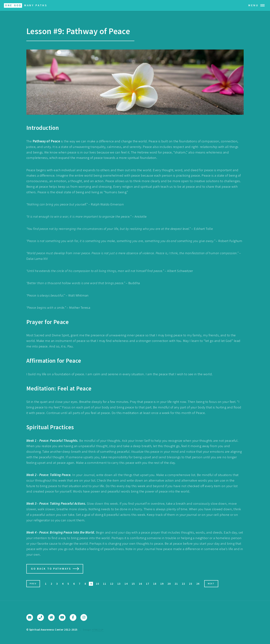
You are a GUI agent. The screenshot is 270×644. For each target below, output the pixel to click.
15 (133, 584)
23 (191, 584)
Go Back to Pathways (51, 569)
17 (148, 584)
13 (119, 584)
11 (105, 584)
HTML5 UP (98, 630)
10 (97, 584)
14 (126, 584)
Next (211, 584)
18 (155, 584)
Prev (33, 584)
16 (140, 584)
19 (162, 584)
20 (169, 584)
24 (198, 584)
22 (183, 584)
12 (112, 584)
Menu (254, 5)
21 (176, 584)
